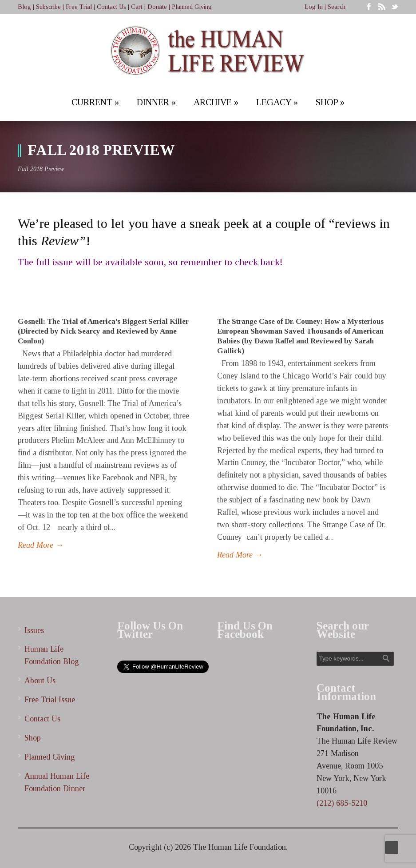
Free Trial (79, 7)
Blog (24, 7)
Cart (137, 7)
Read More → (41, 545)
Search (337, 7)
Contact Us (111, 7)
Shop (33, 738)
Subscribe (48, 7)
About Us (40, 681)
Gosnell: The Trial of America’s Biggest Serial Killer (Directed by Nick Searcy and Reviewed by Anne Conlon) (103, 331)
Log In (314, 7)
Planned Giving (192, 7)
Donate (157, 7)
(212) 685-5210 (342, 803)
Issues (34, 630)
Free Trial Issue (50, 700)
